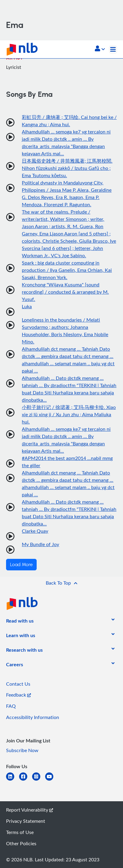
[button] (100, 49)
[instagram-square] (39, 780)
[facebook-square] (26, 780)
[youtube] (52, 780)
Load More (21, 565)
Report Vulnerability (30, 810)
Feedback (18, 695)
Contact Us (18, 684)
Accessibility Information (33, 717)
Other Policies (21, 843)
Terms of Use (20, 832)
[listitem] (20, 622)
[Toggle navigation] (113, 49)
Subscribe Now (22, 750)
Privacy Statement (26, 821)
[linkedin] (13, 780)
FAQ (11, 706)
